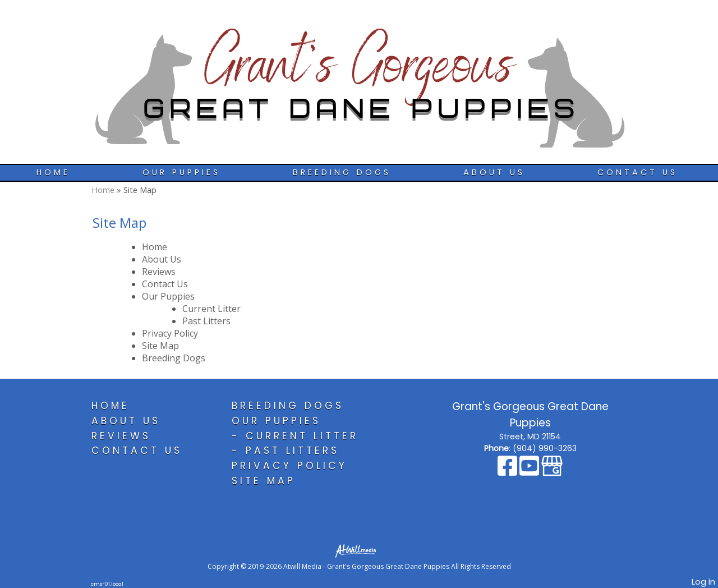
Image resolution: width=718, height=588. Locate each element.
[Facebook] (508, 471)
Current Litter (211, 309)
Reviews (159, 272)
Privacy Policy (170, 333)
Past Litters (206, 321)
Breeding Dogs (342, 172)
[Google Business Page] (552, 471)
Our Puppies (181, 172)
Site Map (160, 346)
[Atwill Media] (359, 550)
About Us (494, 172)
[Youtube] (530, 471)
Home (53, 172)
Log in (703, 582)
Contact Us (638, 172)
